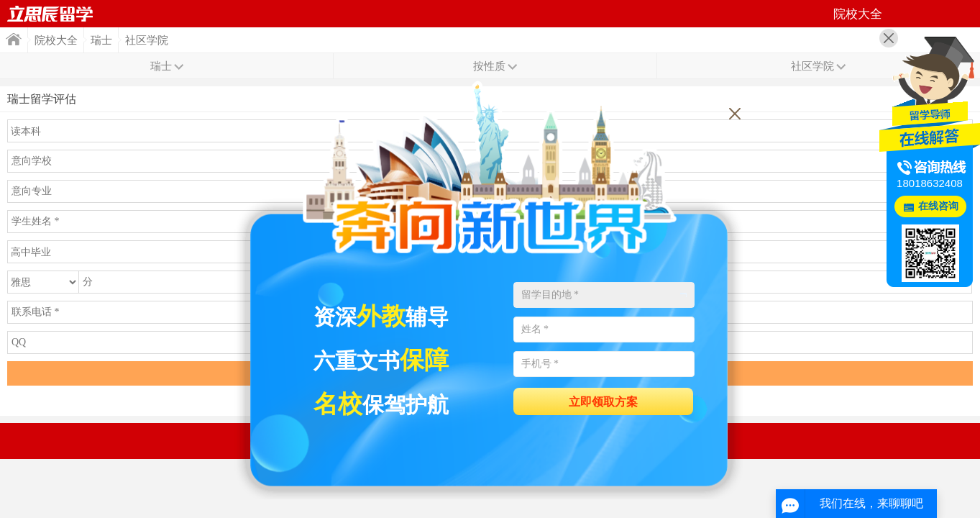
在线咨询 (938, 206)
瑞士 (101, 40)
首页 (50, 14)
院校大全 (56, 40)
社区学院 (147, 40)
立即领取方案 (603, 402)
